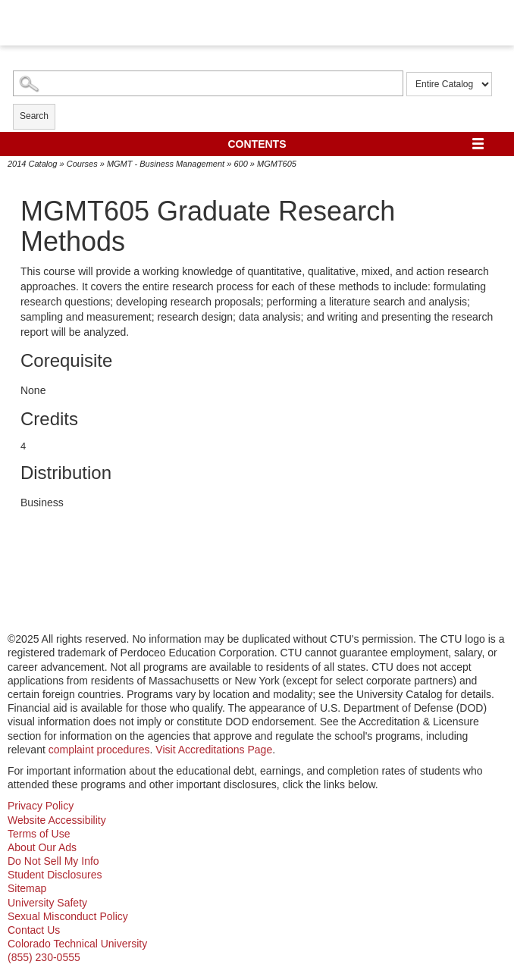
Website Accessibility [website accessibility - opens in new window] (57, 820)
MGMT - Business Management (166, 164)
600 (240, 164)
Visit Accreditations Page (214, 750)
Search (34, 116)
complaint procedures (99, 750)
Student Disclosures (55, 875)
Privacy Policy (41, 806)
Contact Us (34, 930)
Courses (82, 164)
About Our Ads (42, 847)
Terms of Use (39, 834)
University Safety (47, 903)
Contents (257, 144)
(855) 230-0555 (44, 957)
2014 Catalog (32, 164)
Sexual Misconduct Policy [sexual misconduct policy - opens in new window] (68, 916)
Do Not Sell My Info (53, 861)
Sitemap (27, 888)
